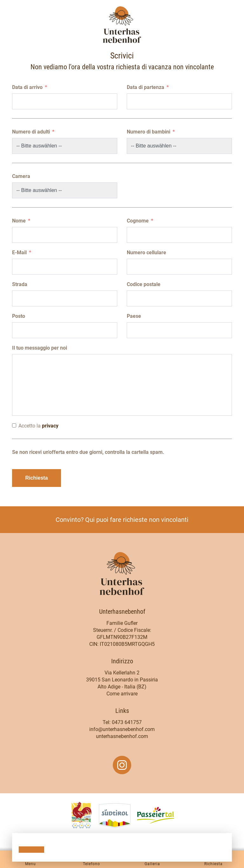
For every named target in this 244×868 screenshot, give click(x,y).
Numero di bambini (149, 132)
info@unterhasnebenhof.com (122, 729)
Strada (20, 284)
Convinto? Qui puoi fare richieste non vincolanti (122, 520)
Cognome (138, 221)
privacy (50, 426)
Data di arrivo (27, 87)
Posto (19, 316)
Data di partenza (146, 87)
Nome (19, 221)
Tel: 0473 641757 (122, 722)
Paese (134, 316)
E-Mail (19, 253)
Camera (21, 176)
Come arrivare (122, 694)
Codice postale (144, 284)
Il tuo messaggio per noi (40, 348)
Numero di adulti (31, 132)
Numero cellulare (146, 253)
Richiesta (36, 478)
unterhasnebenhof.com (122, 736)
